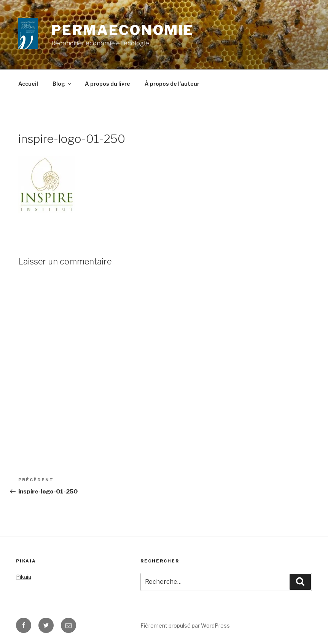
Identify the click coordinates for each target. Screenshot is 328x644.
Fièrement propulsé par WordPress (185, 626)
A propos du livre (107, 84)
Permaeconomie (123, 30)
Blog (62, 84)
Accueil (28, 84)
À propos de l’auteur (172, 84)
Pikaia (24, 577)
